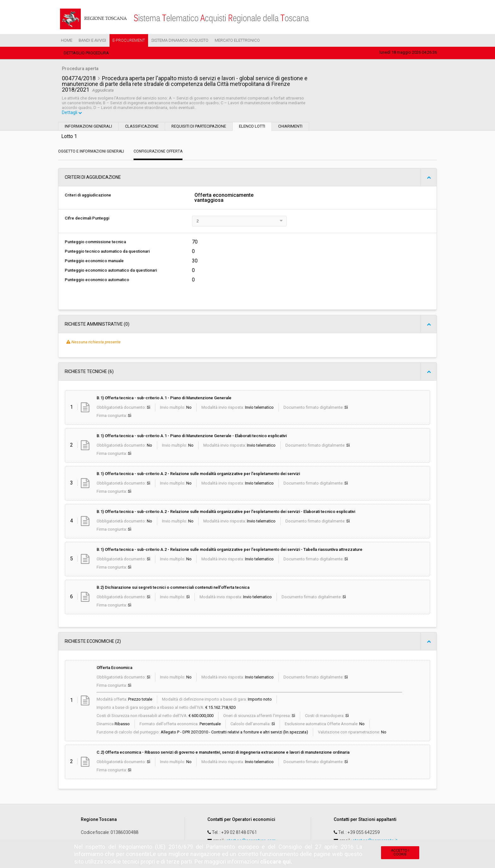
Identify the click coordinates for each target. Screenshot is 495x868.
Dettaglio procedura (86, 53)
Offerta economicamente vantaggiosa (224, 198)
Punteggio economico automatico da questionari (111, 271)
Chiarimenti (290, 127)
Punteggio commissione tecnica (95, 242)
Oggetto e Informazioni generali (91, 152)
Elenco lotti (252, 127)
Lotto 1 (69, 137)
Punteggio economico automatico (97, 280)
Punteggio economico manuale (94, 261)
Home (67, 40)
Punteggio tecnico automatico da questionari (107, 252)
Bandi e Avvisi (92, 40)
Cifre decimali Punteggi (87, 219)
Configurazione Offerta (158, 152)
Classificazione (142, 127)
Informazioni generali (88, 127)
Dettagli (72, 113)
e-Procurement (129, 40)
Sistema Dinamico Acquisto (180, 40)
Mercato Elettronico (237, 40)
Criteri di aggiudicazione (88, 196)
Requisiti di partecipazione (199, 127)
